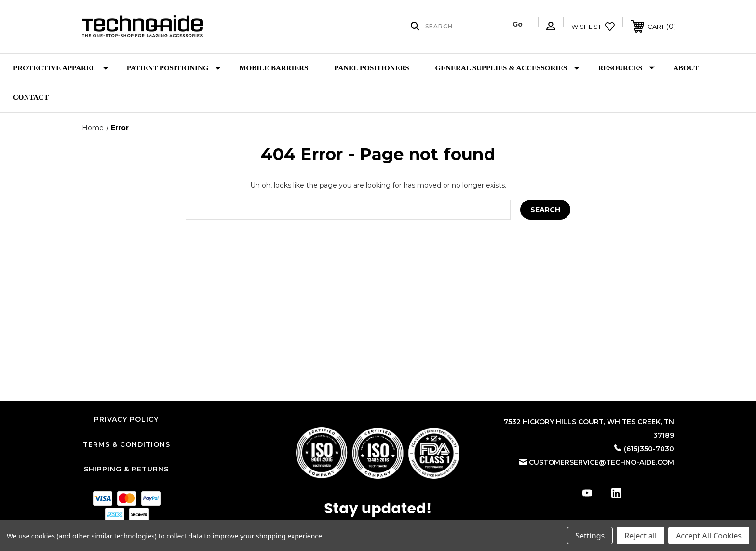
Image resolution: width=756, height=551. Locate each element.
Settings (590, 536)
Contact (31, 97)
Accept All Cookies (709, 536)
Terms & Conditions (127, 444)
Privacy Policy (126, 419)
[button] (378, 453)
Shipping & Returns (126, 469)
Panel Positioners (371, 68)
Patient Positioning (174, 68)
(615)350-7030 (649, 449)
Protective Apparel (61, 68)
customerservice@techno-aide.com (601, 462)
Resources (626, 68)
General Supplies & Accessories (508, 68)
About (686, 68)
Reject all (641, 536)
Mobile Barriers (274, 68)
